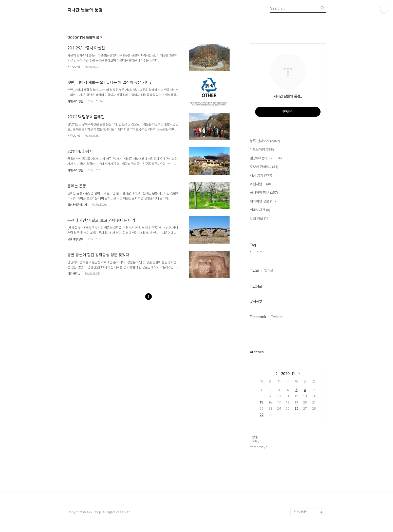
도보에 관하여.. (264, 167)
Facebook (258, 317)
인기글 (269, 270)
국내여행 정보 (75, 239)
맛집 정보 (260, 219)
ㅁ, (252, 252)
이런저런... (74, 274)
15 (261, 402)
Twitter (277, 317)
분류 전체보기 (265, 141)
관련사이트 (301, 512)
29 (261, 415)
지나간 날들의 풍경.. (86, 10)
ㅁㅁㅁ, (260, 252)
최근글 (254, 270)
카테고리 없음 (75, 101)
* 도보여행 (74, 67)
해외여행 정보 (264, 201)
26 (296, 408)
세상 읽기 (261, 176)
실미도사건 (260, 210)
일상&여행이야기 (77, 205)
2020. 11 (288, 374)
